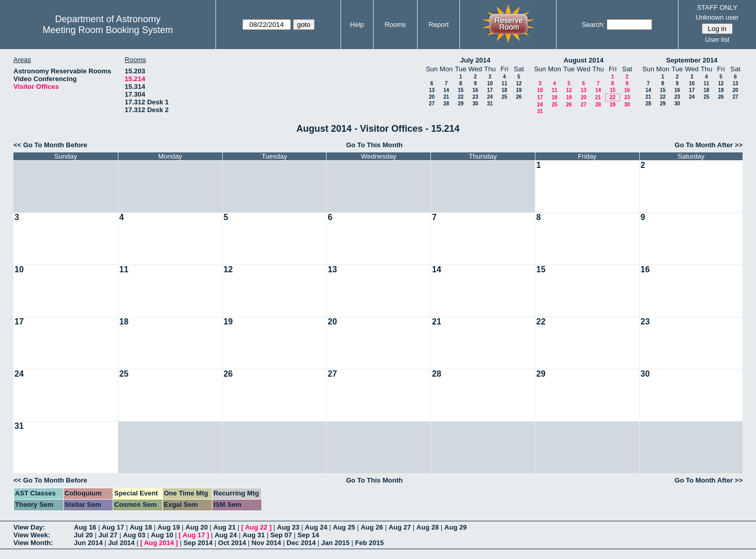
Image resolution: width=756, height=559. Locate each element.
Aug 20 (197, 527)
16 (475, 90)
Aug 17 (113, 527)
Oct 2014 (232, 543)
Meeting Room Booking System (108, 30)
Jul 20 (83, 535)
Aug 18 (141, 527)
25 (504, 97)
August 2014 (584, 60)
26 (519, 97)
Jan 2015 (336, 543)
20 (432, 97)
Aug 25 (344, 527)
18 (504, 90)
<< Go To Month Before (50, 145)
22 (461, 97)
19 (519, 90)
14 (446, 90)
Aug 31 (253, 535)
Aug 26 (372, 527)
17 (490, 90)
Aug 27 (400, 527)
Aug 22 (256, 527)
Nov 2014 (266, 543)
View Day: (29, 527)
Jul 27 (108, 535)
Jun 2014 (88, 543)
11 (504, 83)
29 (461, 104)
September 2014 (692, 60)
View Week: (32, 535)
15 (461, 90)
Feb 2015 (369, 543)
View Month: (33, 543)
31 (490, 104)
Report (438, 25)
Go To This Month (375, 145)
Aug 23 (288, 527)
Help (357, 25)
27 (432, 104)
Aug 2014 (159, 543)
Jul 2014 (121, 543)
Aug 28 (428, 527)
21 (446, 97)
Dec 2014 (301, 543)
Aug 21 (225, 527)
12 (519, 83)
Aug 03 (134, 535)
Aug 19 (169, 527)
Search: (593, 25)
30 (475, 104)
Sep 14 (308, 535)
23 (475, 97)
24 (490, 97)
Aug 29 (456, 527)
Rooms (395, 25)
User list (717, 40)
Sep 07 (281, 535)
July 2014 (475, 60)
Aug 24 (316, 527)
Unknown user (717, 17)
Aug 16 (85, 527)
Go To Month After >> (709, 145)
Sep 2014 (198, 543)
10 (490, 83)
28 (446, 104)
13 (432, 90)
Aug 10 (162, 535)
